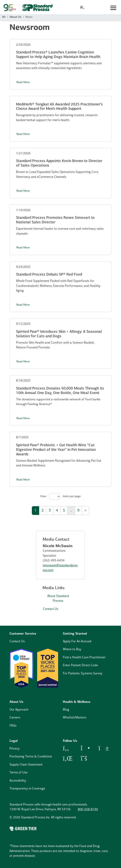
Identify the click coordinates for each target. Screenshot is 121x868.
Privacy (15, 749)
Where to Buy (72, 649)
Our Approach (19, 710)
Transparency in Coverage (27, 789)
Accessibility (18, 781)
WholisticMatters (75, 718)
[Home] (4, 17)
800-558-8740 (88, 809)
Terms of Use (18, 773)
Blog (66, 710)
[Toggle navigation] (113, 8)
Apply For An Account (77, 642)
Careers (15, 718)
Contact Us (51, 609)
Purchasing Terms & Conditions (31, 757)
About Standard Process (58, 599)
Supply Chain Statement (26, 765)
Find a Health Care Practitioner (84, 658)
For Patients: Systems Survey (83, 674)
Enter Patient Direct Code (80, 665)
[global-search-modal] (82, 8)
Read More (23, 82)
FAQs (13, 726)
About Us (16, 17)
